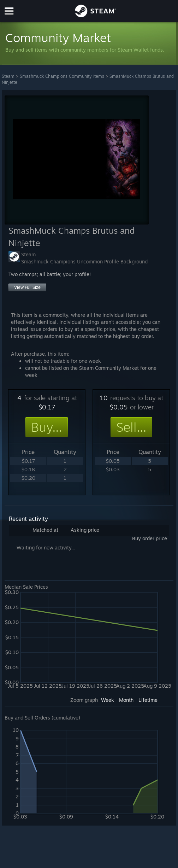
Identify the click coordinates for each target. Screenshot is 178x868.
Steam (8, 76)
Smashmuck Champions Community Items (62, 76)
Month (126, 700)
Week (108, 700)
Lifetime (148, 700)
